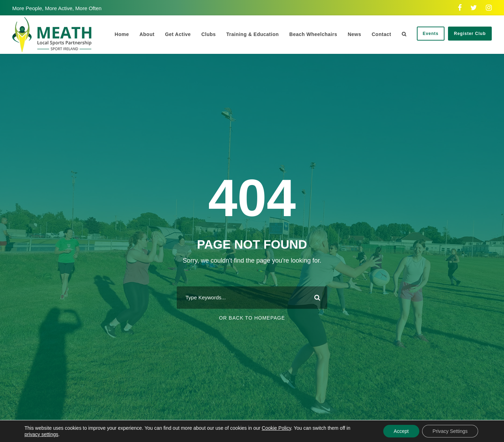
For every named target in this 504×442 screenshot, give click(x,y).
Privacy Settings (450, 431)
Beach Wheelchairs (313, 34)
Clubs (208, 34)
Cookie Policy (276, 428)
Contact (381, 34)
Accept (401, 431)
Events (431, 34)
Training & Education (253, 34)
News (354, 34)
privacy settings (41, 434)
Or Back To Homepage (252, 318)
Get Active (178, 34)
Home (122, 34)
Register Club (470, 34)
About (147, 34)
